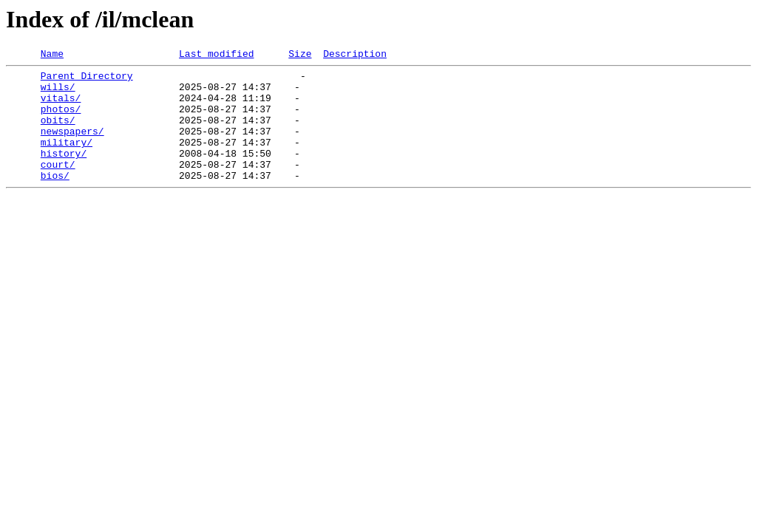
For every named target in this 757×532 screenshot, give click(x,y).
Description (355, 55)
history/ (64, 173)
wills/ (58, 93)
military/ (67, 160)
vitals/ (61, 106)
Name (52, 55)
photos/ (61, 120)
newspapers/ (72, 146)
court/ (58, 186)
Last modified (216, 55)
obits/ (58, 133)
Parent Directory (87, 80)
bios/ (55, 199)
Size (300, 55)
